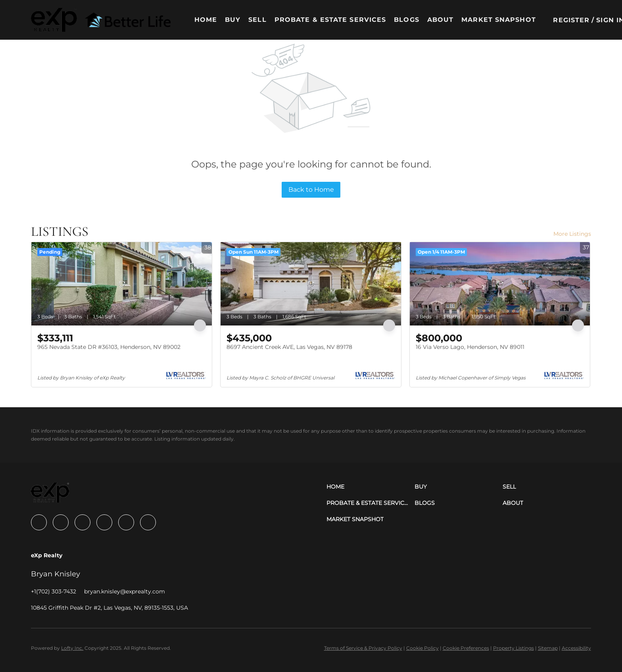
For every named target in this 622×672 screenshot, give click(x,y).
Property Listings (514, 648)
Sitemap (548, 648)
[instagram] (104, 522)
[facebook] (39, 522)
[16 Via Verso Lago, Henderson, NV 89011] (500, 284)
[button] (54, 20)
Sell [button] (257, 20)
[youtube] (126, 522)
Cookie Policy (422, 648)
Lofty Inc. (72, 648)
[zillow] (83, 522)
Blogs (407, 20)
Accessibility (576, 648)
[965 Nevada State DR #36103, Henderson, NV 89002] (122, 284)
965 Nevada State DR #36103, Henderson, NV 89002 (109, 347)
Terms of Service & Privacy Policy (363, 648)
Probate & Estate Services (330, 20)
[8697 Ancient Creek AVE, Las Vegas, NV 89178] (311, 284)
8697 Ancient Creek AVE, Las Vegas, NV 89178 (289, 347)
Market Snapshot (499, 20)
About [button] (441, 20)
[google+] (148, 522)
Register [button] (571, 20)
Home (206, 20)
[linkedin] (61, 522)
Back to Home (311, 190)
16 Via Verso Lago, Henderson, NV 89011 (470, 347)
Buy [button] (233, 20)
